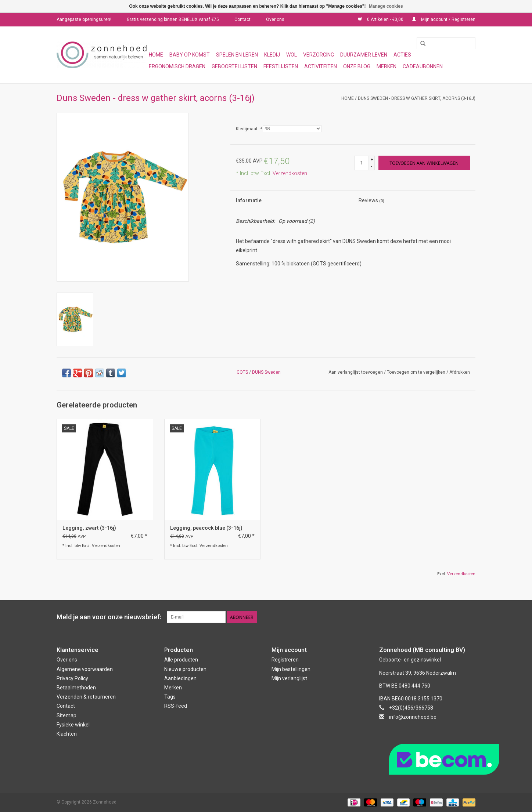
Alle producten (181, 660)
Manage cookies (386, 6)
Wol (292, 55)
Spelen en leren (237, 55)
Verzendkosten (290, 173)
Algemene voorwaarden (85, 669)
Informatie (249, 200)
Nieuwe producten (185, 669)
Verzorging (319, 55)
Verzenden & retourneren (86, 697)
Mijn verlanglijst (289, 678)
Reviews (371, 200)
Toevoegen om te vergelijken (417, 372)
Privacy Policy (72, 678)
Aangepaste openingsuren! (84, 19)
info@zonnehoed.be (413, 717)
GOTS (242, 372)
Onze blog (357, 66)
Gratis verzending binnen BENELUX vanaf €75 (173, 19)
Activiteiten (321, 66)
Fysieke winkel (73, 725)
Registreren (285, 660)
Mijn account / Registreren (444, 19)
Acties (402, 55)
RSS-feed (176, 706)
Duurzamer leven (364, 55)
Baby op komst (190, 55)
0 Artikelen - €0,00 (381, 19)
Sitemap (66, 715)
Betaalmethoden (76, 688)
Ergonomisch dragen (177, 66)
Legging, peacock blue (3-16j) (206, 528)
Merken (387, 66)
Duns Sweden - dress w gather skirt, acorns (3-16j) (417, 98)
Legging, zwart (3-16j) (89, 528)
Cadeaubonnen (423, 66)
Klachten (67, 734)
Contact (242, 19)
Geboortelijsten (234, 66)
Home (156, 55)
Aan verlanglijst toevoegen (356, 372)
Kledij (272, 55)
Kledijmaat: (249, 129)
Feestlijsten (281, 66)
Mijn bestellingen (291, 669)
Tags (170, 697)
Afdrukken (460, 372)
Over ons (275, 19)
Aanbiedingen (180, 678)
